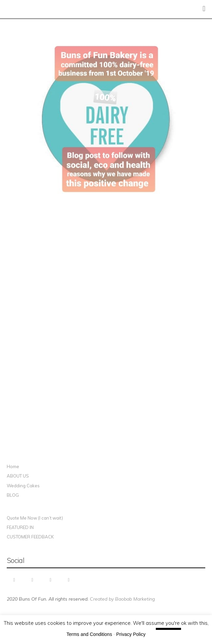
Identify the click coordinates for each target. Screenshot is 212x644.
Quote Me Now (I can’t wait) (35, 518)
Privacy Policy (131, 634)
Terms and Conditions (89, 634)
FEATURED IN (20, 527)
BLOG (13, 495)
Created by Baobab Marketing (122, 599)
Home (13, 466)
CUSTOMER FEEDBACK (30, 537)
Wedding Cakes (23, 486)
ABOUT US (18, 476)
